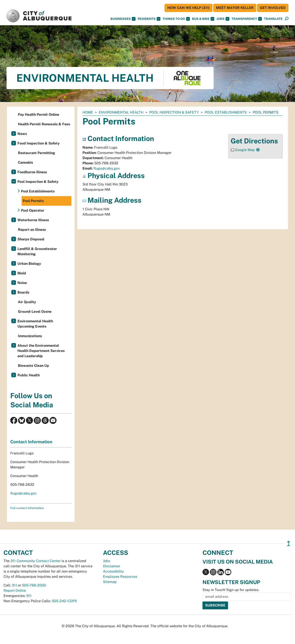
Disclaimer (112, 566)
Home (88, 112)
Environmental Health (121, 112)
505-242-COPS (64, 601)
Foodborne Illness (32, 172)
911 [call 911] (29, 596)
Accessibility (113, 571)
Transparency (247, 19)
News (22, 134)
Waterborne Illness (33, 220)
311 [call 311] (14, 585)
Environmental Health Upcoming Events (35, 324)
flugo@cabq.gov (107, 168)
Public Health (29, 375)
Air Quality (27, 302)
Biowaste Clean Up (33, 366)
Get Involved (273, 8)
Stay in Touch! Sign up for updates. (231, 590)
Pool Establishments (226, 112)
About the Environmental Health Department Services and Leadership (41, 351)
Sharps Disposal (31, 239)
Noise (22, 283)
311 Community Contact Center (36, 561)
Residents (149, 19)
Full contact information (27, 508)
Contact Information (31, 442)
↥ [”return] (289, 543)
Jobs (223, 19)
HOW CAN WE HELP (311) (189, 8)
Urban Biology (29, 264)
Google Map (245, 150)
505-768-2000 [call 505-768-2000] (34, 585)
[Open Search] (287, 19)
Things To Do (176, 19)
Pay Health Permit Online (39, 115)
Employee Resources (120, 577)
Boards (23, 292)
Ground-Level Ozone (35, 312)
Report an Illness (32, 230)
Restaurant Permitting (36, 153)
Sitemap (110, 582)
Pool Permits (33, 201)
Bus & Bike (203, 19)
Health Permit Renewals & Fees (44, 124)
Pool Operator (33, 210)
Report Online (15, 590)
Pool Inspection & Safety (174, 112)
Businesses (123, 19)
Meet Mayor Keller (235, 8)
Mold (22, 273)
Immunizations (30, 336)
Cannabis (25, 162)
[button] (273, 19)
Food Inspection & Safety (39, 143)
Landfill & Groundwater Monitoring (37, 251)
